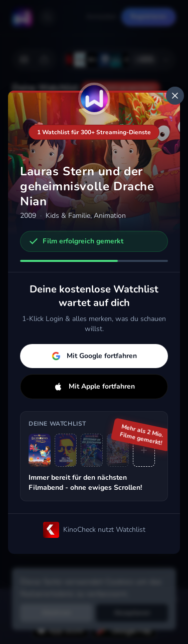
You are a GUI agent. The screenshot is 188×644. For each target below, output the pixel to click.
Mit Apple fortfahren (94, 386)
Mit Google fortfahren (94, 356)
